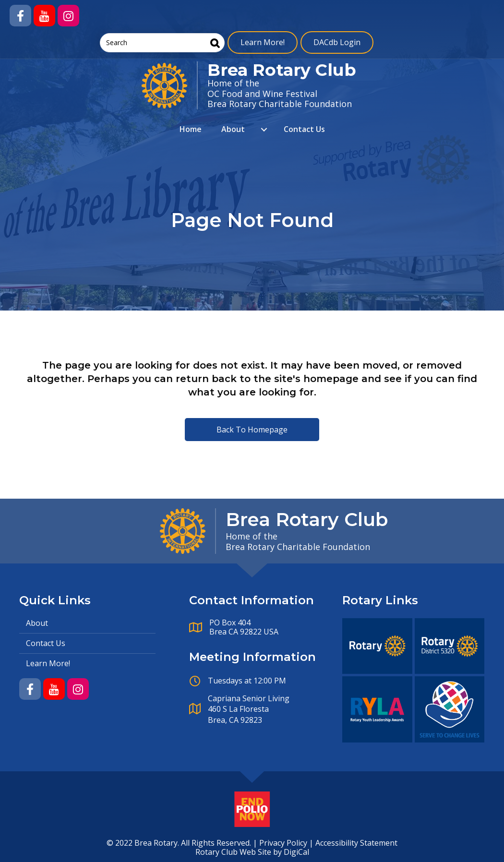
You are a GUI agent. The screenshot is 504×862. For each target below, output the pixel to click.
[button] (20, 16)
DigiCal (296, 852)
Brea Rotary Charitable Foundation (280, 104)
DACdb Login (337, 42)
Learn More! (263, 42)
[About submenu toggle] (264, 129)
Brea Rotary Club (282, 70)
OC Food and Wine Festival (262, 94)
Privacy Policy (283, 843)
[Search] (215, 43)
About (233, 129)
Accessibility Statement (356, 843)
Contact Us (304, 129)
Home (191, 129)
